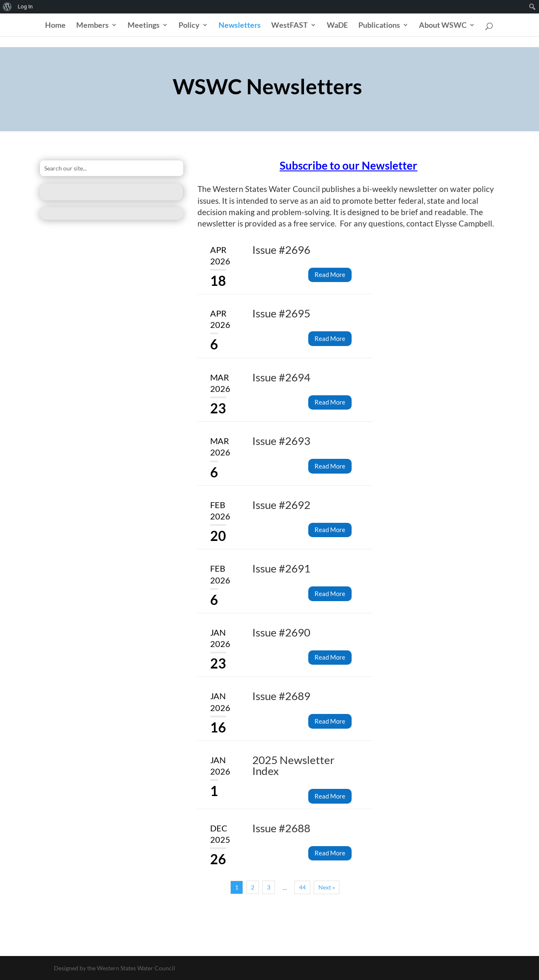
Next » (327, 887)
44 (302, 887)
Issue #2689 (281, 696)
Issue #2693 (281, 441)
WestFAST (290, 26)
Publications (379, 26)
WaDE (337, 26)
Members (92, 26)
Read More (330, 274)
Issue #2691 (281, 568)
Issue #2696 (281, 250)
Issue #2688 (281, 828)
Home (55, 26)
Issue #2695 (281, 313)
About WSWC (443, 26)
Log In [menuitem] (25, 7)
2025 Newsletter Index (293, 765)
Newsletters (240, 26)
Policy (189, 26)
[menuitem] (7, 7)
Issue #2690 (281, 632)
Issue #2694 (281, 377)
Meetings (144, 26)
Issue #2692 (281, 505)
